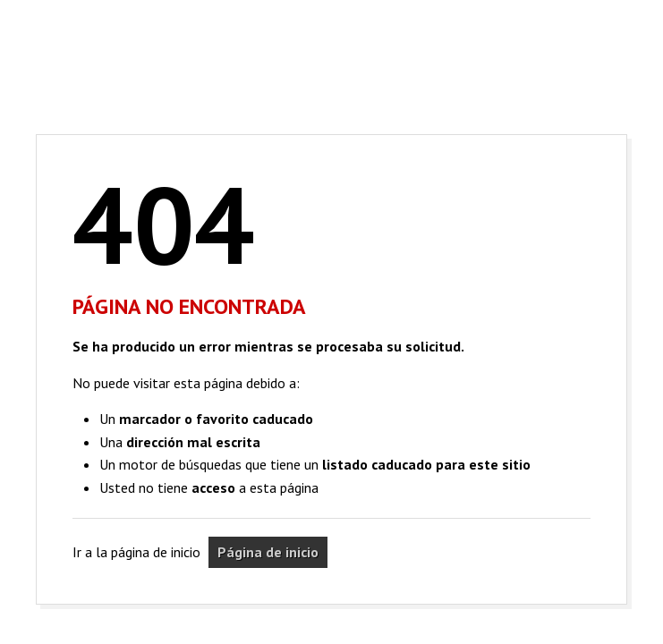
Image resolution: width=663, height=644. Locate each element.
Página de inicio (268, 552)
